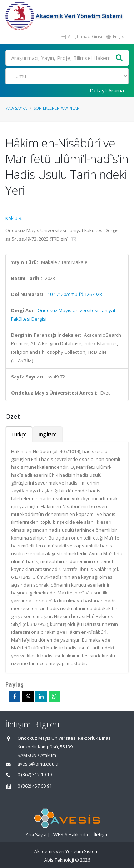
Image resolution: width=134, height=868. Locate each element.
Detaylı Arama (107, 90)
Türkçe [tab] (19, 434)
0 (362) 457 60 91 (35, 786)
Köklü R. (14, 218)
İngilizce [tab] (48, 434)
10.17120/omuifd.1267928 (75, 294)
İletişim (101, 835)
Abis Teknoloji (59, 860)
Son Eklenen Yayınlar (56, 108)
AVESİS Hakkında (70, 835)
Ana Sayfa (16, 108)
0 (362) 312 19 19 (35, 775)
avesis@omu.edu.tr (38, 764)
